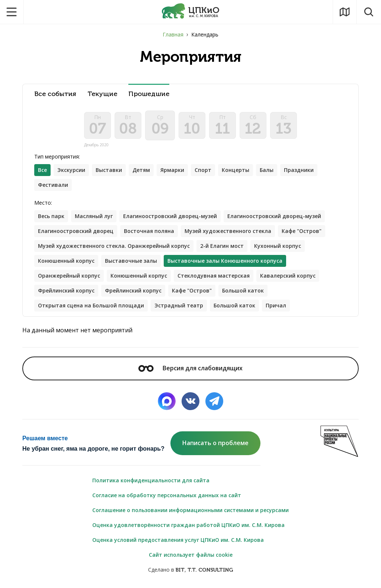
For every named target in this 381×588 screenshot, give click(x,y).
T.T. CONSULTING (210, 570)
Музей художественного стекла (228, 231)
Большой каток (243, 290)
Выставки (109, 170)
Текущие (102, 94)
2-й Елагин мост (222, 246)
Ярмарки (172, 170)
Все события (55, 94)
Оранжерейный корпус (69, 276)
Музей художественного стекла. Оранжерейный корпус (114, 246)
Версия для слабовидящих (190, 368)
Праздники (299, 170)
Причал (276, 305)
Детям (141, 170)
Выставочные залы (131, 261)
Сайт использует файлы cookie (191, 555)
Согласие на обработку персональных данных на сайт (167, 495)
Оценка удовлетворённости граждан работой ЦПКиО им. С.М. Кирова (188, 525)
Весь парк (51, 216)
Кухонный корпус (278, 246)
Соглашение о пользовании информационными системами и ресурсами (190, 510)
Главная (173, 34)
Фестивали (53, 185)
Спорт (203, 170)
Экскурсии (71, 170)
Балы (267, 170)
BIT (180, 570)
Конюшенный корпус (66, 261)
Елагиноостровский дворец (76, 231)
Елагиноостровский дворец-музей (170, 216)
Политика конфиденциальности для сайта (151, 480)
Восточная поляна (149, 231)
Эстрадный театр (179, 305)
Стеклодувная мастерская (214, 276)
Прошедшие (149, 94)
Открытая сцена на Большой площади (91, 305)
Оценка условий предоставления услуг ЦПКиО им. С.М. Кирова (178, 540)
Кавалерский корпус (288, 276)
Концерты (236, 170)
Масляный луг (94, 216)
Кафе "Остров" (302, 231)
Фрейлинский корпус (66, 290)
